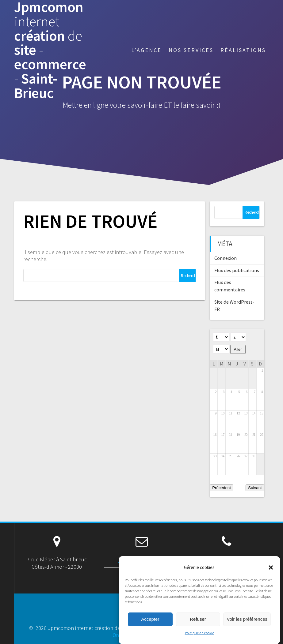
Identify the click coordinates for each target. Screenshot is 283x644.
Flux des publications (237, 270)
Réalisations (243, 50)
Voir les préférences (247, 627)
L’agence (146, 50)
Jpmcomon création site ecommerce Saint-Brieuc (50, 50)
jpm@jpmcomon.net (142, 559)
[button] (271, 575)
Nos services (191, 50)
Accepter (150, 627)
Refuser (198, 627)
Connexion (226, 258)
